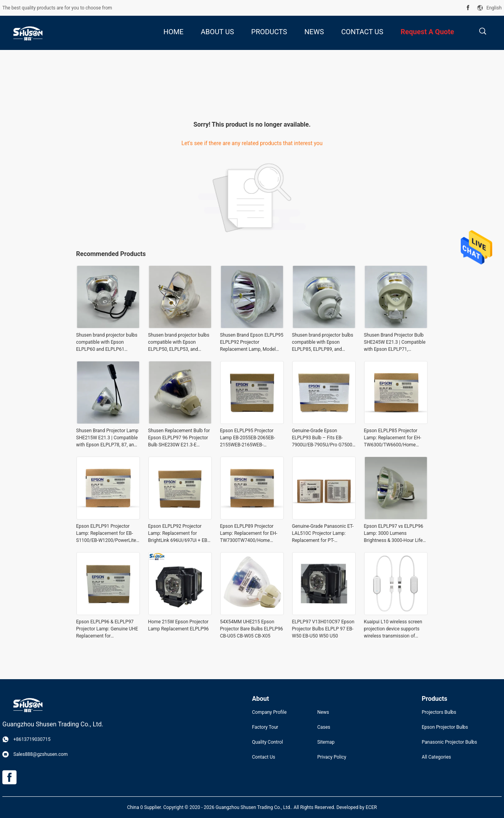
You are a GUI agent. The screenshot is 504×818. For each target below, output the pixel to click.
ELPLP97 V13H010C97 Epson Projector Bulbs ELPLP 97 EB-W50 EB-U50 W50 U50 (323, 629)
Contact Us (264, 757)
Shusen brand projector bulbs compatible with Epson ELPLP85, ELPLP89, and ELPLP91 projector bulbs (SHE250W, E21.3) (323, 343)
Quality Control (268, 742)
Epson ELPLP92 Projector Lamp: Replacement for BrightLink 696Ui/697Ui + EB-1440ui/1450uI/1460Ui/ (178, 534)
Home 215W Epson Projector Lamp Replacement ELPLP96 (179, 625)
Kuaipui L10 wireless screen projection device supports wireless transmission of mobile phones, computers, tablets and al (393, 629)
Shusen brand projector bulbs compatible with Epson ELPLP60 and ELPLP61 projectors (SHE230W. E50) (107, 343)
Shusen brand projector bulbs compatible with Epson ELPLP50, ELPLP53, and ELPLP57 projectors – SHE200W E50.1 (179, 343)
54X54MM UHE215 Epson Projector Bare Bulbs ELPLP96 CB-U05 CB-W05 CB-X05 (252, 629)
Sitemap (326, 742)
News (323, 712)
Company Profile (269, 712)
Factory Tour (265, 727)
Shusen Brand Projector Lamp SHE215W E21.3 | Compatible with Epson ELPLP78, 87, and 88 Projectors (108, 438)
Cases (324, 727)
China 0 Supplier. (145, 807)
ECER (371, 807)
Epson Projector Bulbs (445, 727)
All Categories (436, 757)
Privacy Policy (332, 757)
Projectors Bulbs (439, 712)
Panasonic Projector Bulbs (450, 742)
